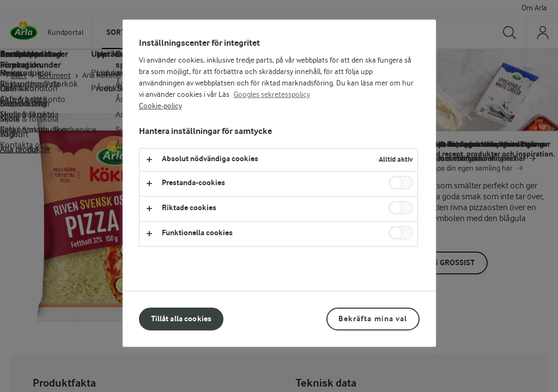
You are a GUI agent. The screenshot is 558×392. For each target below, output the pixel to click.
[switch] (401, 183)
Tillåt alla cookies (181, 319)
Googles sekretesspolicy (272, 95)
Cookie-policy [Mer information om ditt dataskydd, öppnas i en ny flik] (160, 106)
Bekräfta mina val (373, 319)
